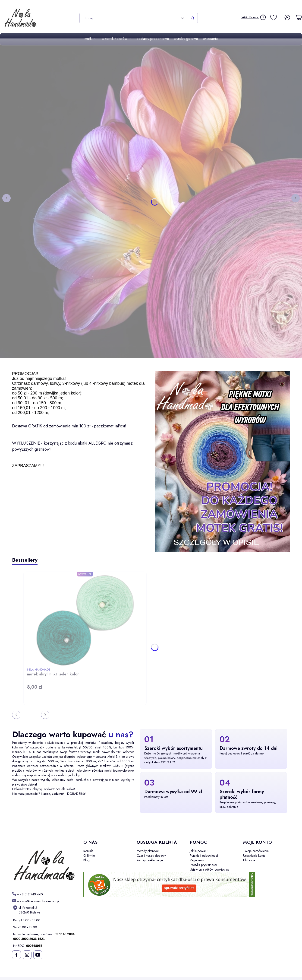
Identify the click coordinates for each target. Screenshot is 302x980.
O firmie (89, 856)
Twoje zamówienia (256, 851)
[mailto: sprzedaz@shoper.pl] (36, 901)
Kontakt (88, 851)
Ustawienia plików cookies (208, 869)
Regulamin (197, 860)
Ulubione (249, 860)
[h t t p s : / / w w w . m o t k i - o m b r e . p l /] (28, 894)
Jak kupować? (199, 851)
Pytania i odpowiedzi (204, 856)
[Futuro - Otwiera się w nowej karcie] (44, 862)
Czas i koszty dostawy (151, 856)
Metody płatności (148, 851)
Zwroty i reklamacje (150, 860)
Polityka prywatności (203, 865)
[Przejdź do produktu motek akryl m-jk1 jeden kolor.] (85, 620)
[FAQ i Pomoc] (253, 17)
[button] (192, 18)
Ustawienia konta (254, 856)
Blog (87, 860)
